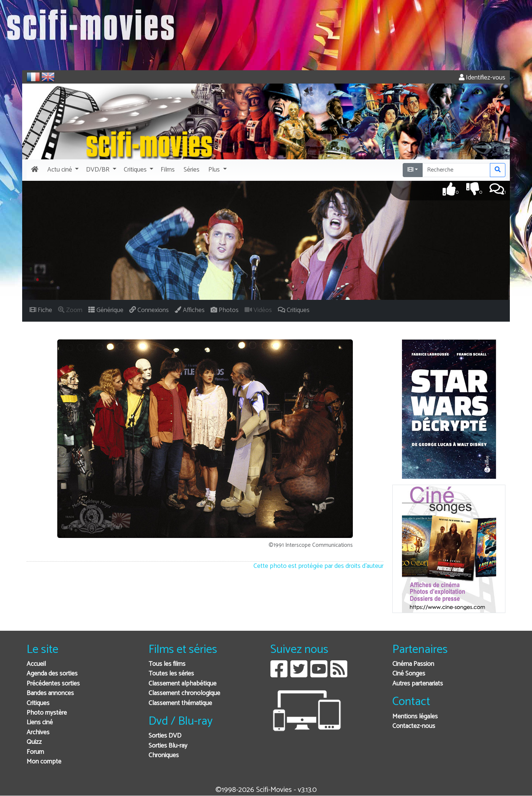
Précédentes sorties (53, 684)
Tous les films (167, 664)
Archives (38, 733)
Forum (35, 752)
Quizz (34, 742)
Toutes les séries (171, 674)
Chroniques (164, 756)
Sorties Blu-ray (168, 746)
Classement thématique (180, 703)
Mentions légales (415, 717)
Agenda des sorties (52, 674)
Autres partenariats (418, 684)
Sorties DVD (165, 736)
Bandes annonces (50, 693)
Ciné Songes (409, 674)
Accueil (36, 664)
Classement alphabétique (183, 684)
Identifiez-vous (482, 78)
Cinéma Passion (413, 664)
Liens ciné (40, 723)
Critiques (38, 703)
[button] (62, 170)
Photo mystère (47, 713)
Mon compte (44, 762)
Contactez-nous (414, 726)
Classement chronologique (184, 693)
